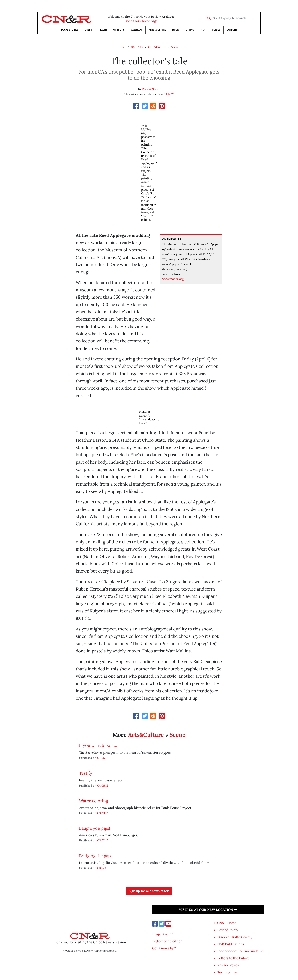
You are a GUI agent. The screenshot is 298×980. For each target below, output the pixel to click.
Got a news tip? (164, 948)
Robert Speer (151, 89)
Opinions (119, 30)
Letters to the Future (233, 958)
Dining (190, 30)
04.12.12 (137, 47)
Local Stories (70, 30)
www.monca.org (173, 279)
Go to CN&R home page (141, 21)
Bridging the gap (95, 856)
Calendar (137, 30)
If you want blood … (98, 745)
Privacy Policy (228, 965)
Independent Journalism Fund (241, 951)
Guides (216, 30)
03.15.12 (102, 868)
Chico (123, 47)
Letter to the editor (167, 941)
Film (203, 30)
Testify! (86, 773)
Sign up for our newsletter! (149, 891)
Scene (175, 47)
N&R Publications (231, 944)
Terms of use (227, 972)
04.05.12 (103, 758)
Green (88, 30)
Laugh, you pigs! (95, 828)
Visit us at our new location (208, 910)
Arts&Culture (157, 30)
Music (176, 30)
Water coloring (94, 801)
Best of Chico (227, 930)
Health (103, 30)
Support (232, 30)
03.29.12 (103, 813)
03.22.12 (103, 840)
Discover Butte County (235, 937)
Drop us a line (163, 934)
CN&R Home (227, 923)
